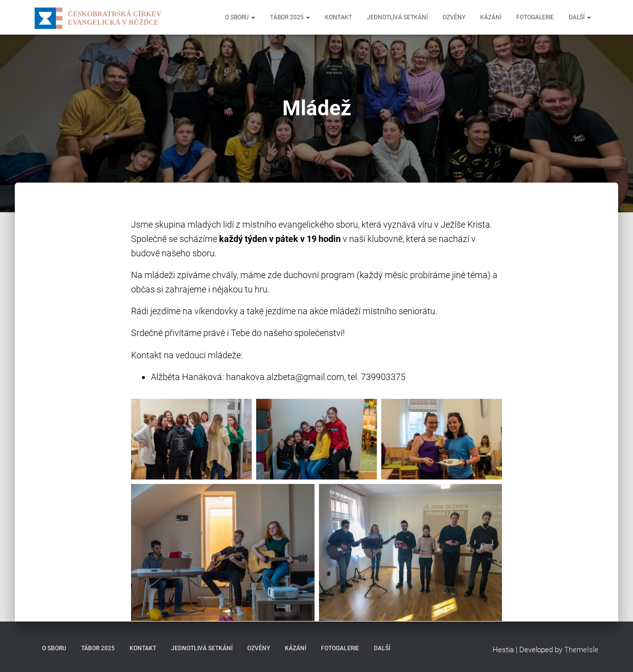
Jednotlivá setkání (397, 17)
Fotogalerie (535, 17)
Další (580, 17)
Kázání (491, 17)
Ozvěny (454, 17)
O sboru (240, 17)
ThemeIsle (581, 650)
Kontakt (339, 17)
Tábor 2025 (290, 17)
